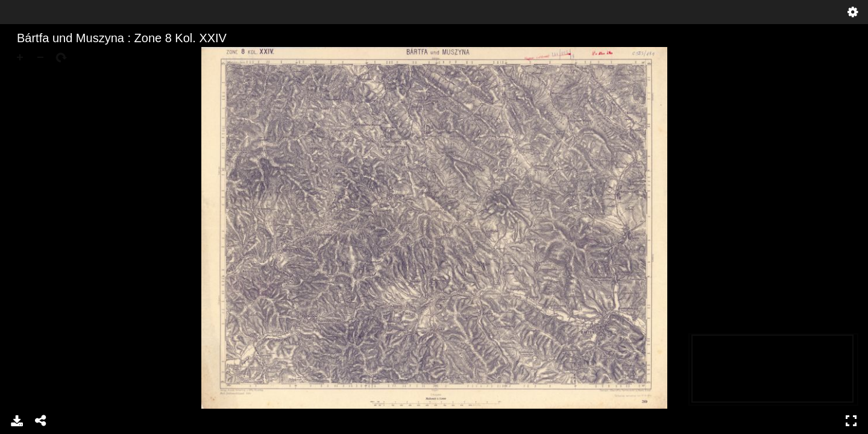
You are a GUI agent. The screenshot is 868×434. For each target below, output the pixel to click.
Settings (853, 12)
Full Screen (851, 421)
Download (17, 421)
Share (41, 421)
